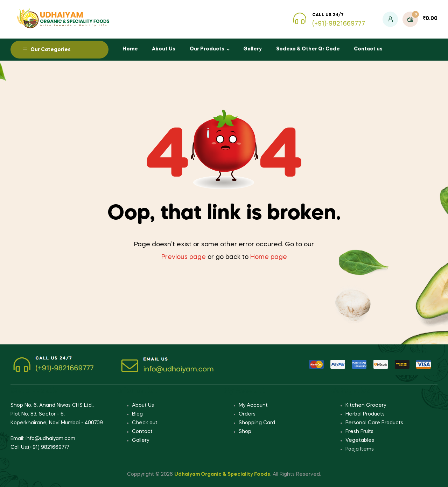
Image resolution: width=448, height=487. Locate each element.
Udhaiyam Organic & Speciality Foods (222, 474)
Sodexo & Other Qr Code (308, 49)
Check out (145, 423)
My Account (253, 405)
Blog (137, 414)
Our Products (207, 49)
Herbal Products (365, 414)
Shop (245, 432)
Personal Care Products (374, 423)
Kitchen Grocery (366, 405)
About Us (164, 49)
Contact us (368, 49)
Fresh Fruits (359, 432)
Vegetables (360, 440)
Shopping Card (257, 423)
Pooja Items (360, 449)
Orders (247, 414)
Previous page (184, 257)
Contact (142, 432)
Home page (269, 257)
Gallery (253, 49)
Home (130, 49)
